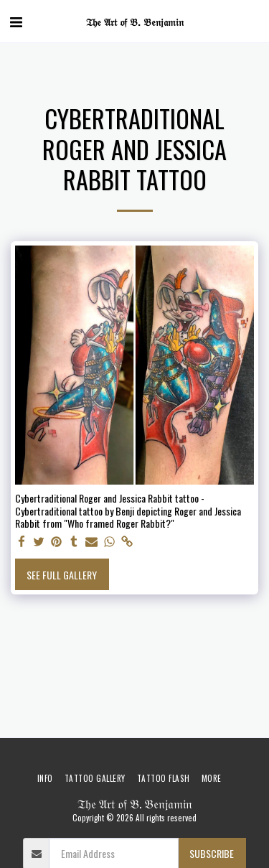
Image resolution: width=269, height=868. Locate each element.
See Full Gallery (62, 575)
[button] (16, 21)
